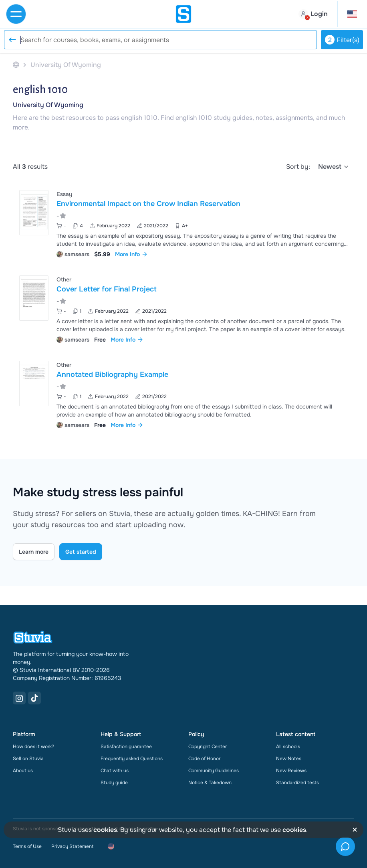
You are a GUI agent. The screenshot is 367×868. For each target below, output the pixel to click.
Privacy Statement (72, 846)
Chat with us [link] (115, 771)
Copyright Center (208, 747)
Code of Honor (204, 759)
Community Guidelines (214, 771)
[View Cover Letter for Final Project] (183, 309)
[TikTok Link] (34, 698)
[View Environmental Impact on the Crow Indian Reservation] (183, 223)
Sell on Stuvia (28, 759)
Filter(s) (342, 40)
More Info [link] (131, 254)
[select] (334, 167)
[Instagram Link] (19, 698)
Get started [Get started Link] (81, 552)
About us (23, 771)
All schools (288, 747)
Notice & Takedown (210, 783)
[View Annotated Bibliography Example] (183, 394)
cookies (105, 830)
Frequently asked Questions (132, 759)
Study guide (114, 783)
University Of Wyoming (48, 105)
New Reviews (291, 771)
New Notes (289, 759)
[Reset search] (12, 40)
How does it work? (33, 747)
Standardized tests (297, 783)
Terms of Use (27, 846)
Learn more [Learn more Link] (34, 552)
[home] (183, 14)
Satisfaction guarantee (126, 747)
